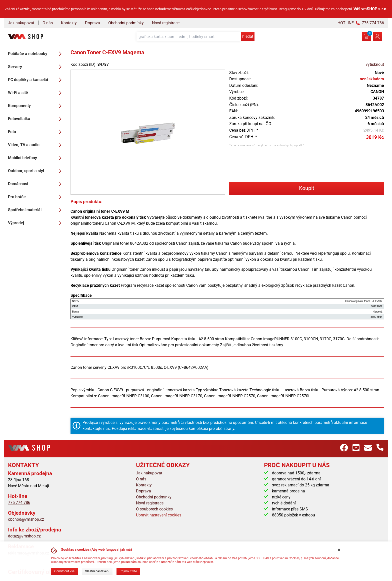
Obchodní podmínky (126, 23)
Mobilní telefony (36, 158)
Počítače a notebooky (36, 54)
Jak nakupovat (21, 23)
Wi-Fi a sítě (36, 93)
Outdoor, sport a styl (36, 171)
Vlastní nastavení (97, 571)
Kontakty (69, 23)
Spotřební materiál (36, 210)
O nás (48, 23)
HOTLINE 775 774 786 (361, 23)
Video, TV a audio (36, 145)
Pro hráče (36, 197)
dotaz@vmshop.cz (24, 536)
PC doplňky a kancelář (36, 80)
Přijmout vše (128, 571)
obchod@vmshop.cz (26, 519)
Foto (36, 132)
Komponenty (36, 106)
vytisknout (375, 64)
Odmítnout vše (64, 571)
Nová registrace (166, 23)
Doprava (92, 23)
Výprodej (36, 223)
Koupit (307, 188)
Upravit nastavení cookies (159, 515)
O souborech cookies (154, 509)
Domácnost (36, 184)
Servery (36, 67)
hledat (248, 36)
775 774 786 (19, 503)
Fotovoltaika (36, 119)
